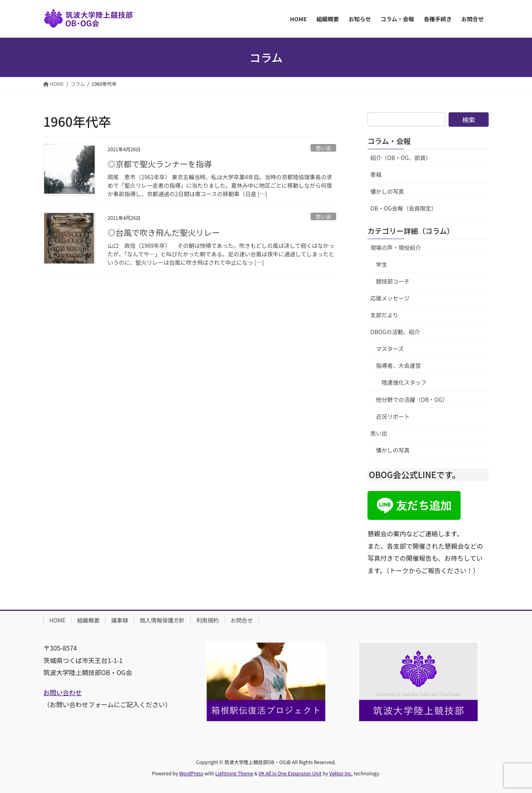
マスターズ (390, 349)
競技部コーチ (393, 281)
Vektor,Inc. (341, 773)
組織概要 (88, 620)
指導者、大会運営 (398, 365)
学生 (382, 264)
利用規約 (207, 620)
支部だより (384, 315)
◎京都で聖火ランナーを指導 (160, 164)
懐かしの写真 (387, 191)
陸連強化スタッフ (404, 382)
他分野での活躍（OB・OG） (412, 400)
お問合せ (242, 620)
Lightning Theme (234, 773)
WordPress (191, 773)
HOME (57, 620)
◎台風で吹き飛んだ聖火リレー (164, 232)
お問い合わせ (63, 692)
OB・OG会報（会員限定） (404, 208)
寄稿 (376, 174)
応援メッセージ (390, 298)
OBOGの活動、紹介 (395, 332)
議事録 (120, 620)
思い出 (323, 148)
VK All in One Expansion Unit (290, 773)
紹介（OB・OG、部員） (401, 158)
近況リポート (393, 416)
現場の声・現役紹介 (396, 247)
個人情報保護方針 (162, 620)
